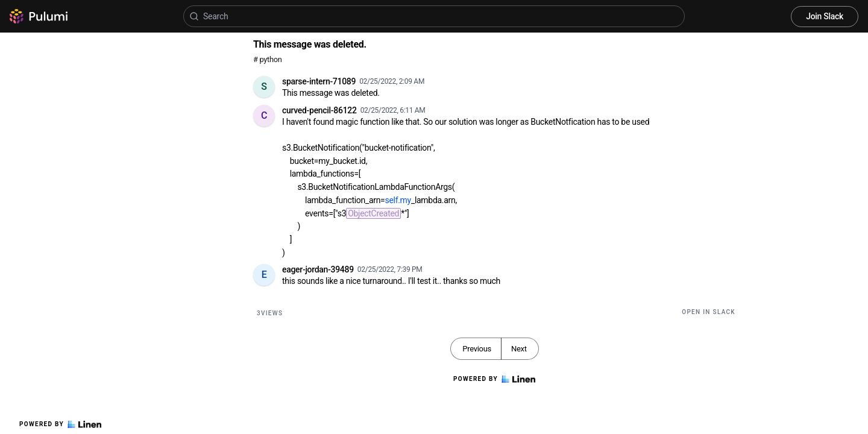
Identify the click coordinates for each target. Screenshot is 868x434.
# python (267, 59)
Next (519, 349)
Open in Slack (709, 312)
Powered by (60, 424)
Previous (477, 349)
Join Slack (825, 16)
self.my (398, 200)
